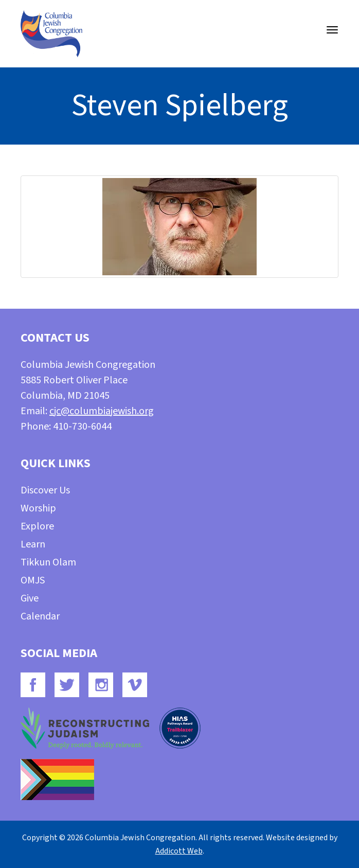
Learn (33, 544)
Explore (37, 526)
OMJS (33, 580)
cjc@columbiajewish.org (102, 411)
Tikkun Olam (48, 562)
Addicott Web (179, 851)
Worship (38, 508)
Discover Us (45, 490)
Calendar (40, 616)
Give (30, 598)
